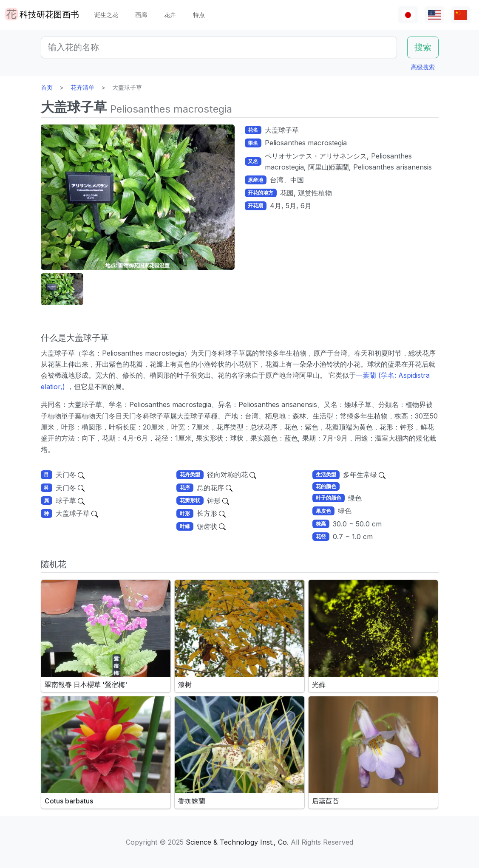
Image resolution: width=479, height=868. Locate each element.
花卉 (170, 15)
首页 (47, 87)
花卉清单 (82, 87)
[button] (62, 289)
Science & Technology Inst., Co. (237, 842)
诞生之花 (106, 15)
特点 (199, 15)
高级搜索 (423, 67)
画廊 (141, 15)
